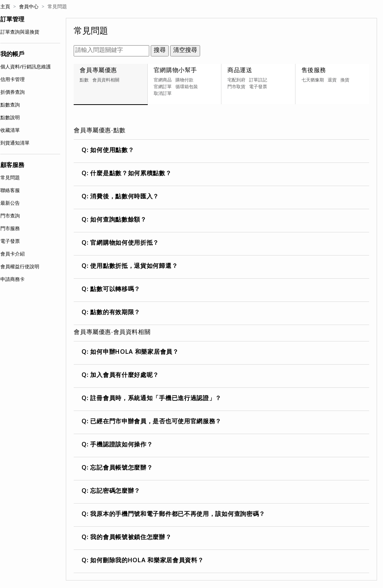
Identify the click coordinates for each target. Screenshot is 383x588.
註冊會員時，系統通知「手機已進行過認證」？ (156, 399)
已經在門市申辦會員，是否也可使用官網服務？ (156, 422)
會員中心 (29, 7)
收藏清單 (10, 131)
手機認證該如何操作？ (122, 445)
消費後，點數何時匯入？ (125, 197)
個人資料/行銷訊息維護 (26, 67)
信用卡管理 (13, 80)
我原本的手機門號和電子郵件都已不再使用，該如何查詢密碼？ (178, 515)
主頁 (5, 7)
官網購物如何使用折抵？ (125, 244)
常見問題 (10, 178)
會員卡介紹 (13, 254)
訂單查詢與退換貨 (20, 33)
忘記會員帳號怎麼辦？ (122, 468)
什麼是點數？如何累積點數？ (131, 174)
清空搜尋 (185, 51)
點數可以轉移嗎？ (115, 290)
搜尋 (160, 51)
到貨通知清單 (15, 143)
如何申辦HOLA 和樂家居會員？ (134, 353)
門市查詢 (10, 216)
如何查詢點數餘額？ (118, 220)
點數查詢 (10, 105)
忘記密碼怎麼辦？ (115, 492)
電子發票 (10, 242)
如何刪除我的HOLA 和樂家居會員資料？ (147, 561)
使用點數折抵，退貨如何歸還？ (134, 267)
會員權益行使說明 (20, 267)
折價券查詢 (13, 93)
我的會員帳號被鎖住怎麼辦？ (131, 538)
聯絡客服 (10, 191)
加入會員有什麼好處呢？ (125, 376)
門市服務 (10, 229)
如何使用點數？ (112, 151)
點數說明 (10, 118)
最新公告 (10, 204)
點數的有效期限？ (115, 313)
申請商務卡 (13, 280)
